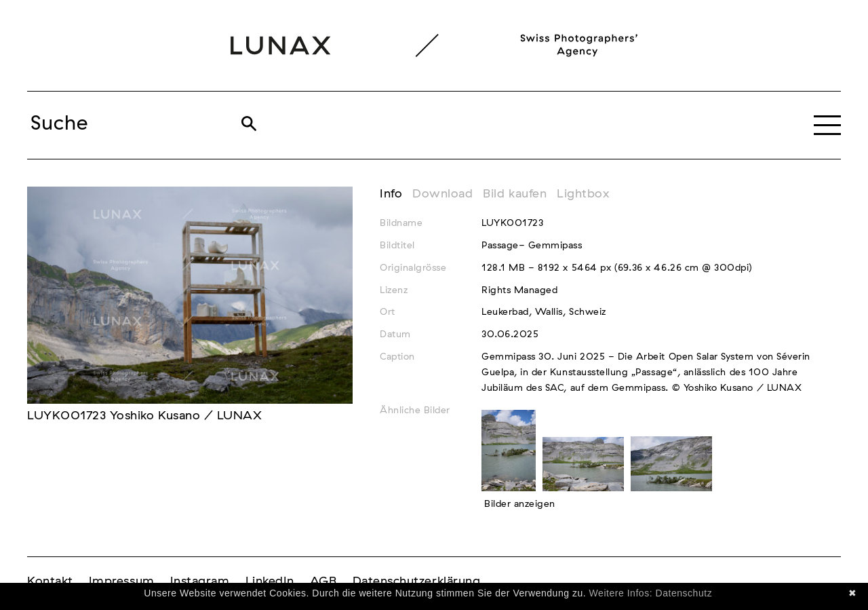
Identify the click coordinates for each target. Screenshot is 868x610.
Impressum (122, 582)
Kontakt (50, 582)
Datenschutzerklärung (417, 582)
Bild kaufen (515, 194)
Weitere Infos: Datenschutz (651, 593)
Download (442, 194)
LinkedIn (270, 582)
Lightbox (583, 194)
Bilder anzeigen (520, 504)
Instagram (200, 582)
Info (391, 194)
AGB (323, 582)
